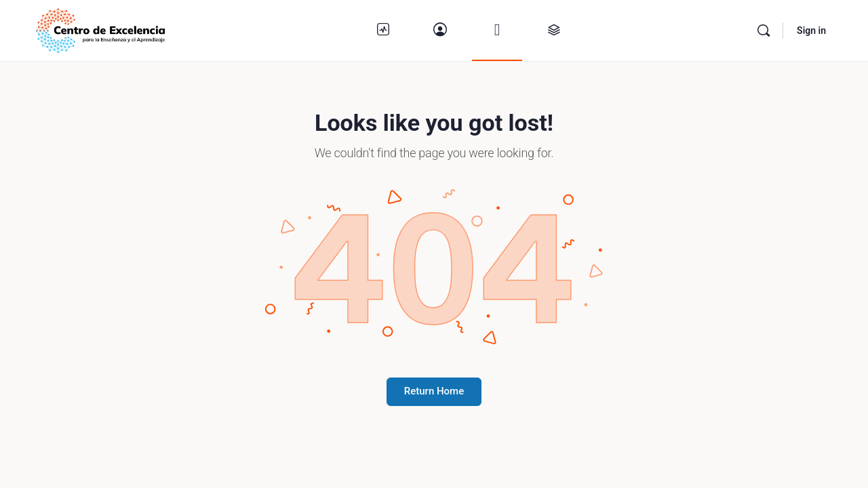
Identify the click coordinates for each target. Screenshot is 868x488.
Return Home (434, 391)
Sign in (811, 30)
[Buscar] (764, 30)
